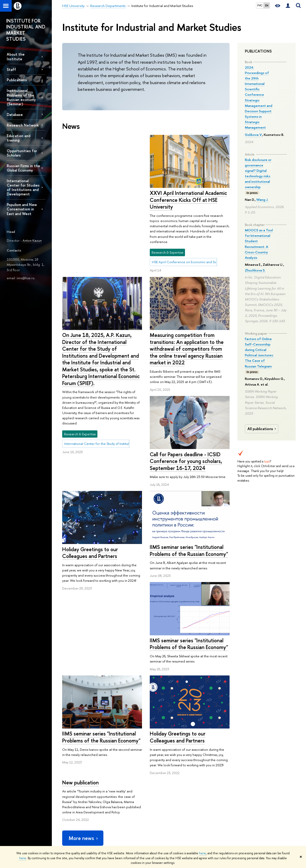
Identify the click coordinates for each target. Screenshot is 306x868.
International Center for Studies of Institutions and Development (23, 187)
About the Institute (16, 56)
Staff (11, 69)
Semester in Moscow (124, 815)
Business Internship (122, 821)
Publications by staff (217, 774)
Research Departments (105, 752)
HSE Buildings (72, 820)
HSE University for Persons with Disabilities (81, 829)
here (202, 853)
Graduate (116, 794)
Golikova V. (254, 135)
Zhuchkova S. (255, 270)
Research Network (23, 125)
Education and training (19, 138)
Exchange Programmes (126, 801)
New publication (168, 599)
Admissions (117, 774)
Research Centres (169, 781)
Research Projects (168, 787)
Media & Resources (222, 767)
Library (207, 794)
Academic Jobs (167, 808)
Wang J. (262, 200)
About (69, 767)
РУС (260, 5)
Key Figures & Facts (76, 781)
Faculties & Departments (80, 799)
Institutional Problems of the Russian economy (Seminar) (21, 97)
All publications (262, 429)
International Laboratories (174, 774)
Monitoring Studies (169, 794)
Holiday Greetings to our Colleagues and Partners (90, 458)
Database (15, 115)
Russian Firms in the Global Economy (23, 168)
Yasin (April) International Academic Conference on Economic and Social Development (175, 822)
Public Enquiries (74, 838)
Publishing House (215, 787)
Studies (117, 767)
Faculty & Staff (72, 813)
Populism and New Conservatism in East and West (22, 209)
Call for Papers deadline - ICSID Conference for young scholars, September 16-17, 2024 (186, 381)
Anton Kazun (32, 240)
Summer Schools (121, 808)
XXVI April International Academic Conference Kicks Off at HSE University (101, 200)
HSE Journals (212, 781)
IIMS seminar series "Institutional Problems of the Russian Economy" (189, 471)
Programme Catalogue (126, 781)
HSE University (73, 752)
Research (165, 767)
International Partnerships (80, 806)
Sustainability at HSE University (76, 790)
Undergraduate (120, 787)
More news (84, 708)
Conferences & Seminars (174, 801)
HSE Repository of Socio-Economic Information (221, 804)
